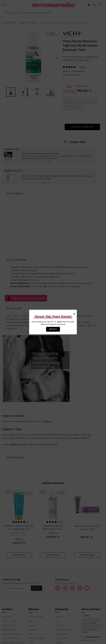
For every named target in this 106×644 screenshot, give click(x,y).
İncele (53, 329)
